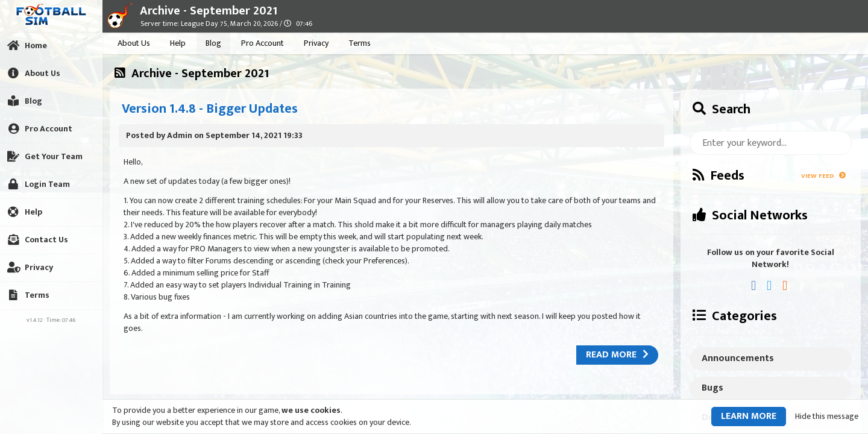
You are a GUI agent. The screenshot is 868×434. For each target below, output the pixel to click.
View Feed (823, 176)
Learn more (749, 416)
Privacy (316, 43)
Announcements (738, 358)
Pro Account (263, 43)
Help (178, 43)
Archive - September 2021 (209, 11)
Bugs (712, 388)
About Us (134, 43)
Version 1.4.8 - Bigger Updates (210, 109)
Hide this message (827, 417)
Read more (617, 355)
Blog (213, 43)
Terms (360, 43)
